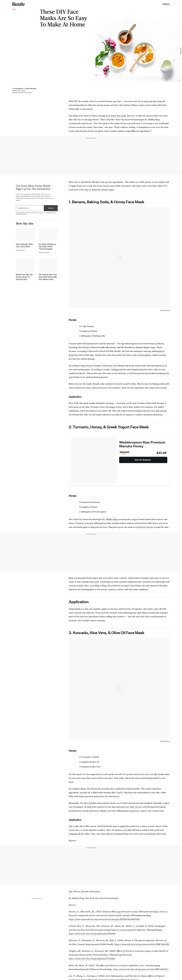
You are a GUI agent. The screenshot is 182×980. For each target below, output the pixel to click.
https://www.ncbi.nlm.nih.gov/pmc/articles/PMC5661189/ (142, 944)
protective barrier (145, 527)
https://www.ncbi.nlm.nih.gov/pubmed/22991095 (92, 934)
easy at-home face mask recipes (99, 190)
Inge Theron (87, 366)
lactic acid (94, 582)
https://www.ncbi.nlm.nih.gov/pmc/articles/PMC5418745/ (141, 969)
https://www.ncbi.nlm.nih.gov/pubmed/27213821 (92, 959)
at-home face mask (117, 116)
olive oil (87, 803)
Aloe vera (134, 807)
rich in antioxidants (142, 355)
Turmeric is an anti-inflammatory (91, 523)
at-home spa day (149, 101)
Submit (51, 209)
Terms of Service (51, 213)
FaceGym (108, 366)
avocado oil (85, 792)
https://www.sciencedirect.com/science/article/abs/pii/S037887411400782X (104, 919)
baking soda (117, 369)
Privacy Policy (22, 215)
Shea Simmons (31, 89)
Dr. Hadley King (110, 519)
